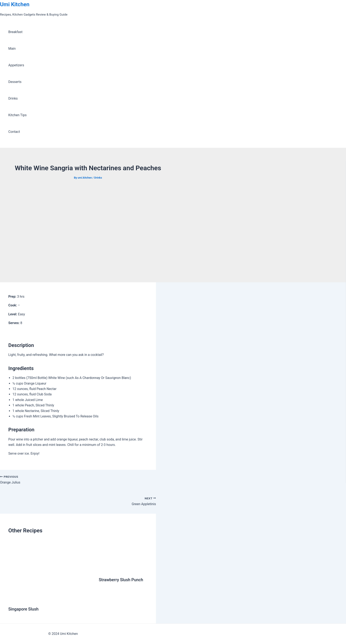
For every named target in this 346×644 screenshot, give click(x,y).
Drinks (13, 98)
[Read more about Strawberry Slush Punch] (110, 569)
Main (12, 49)
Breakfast (15, 32)
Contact (14, 132)
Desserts (15, 82)
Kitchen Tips (17, 115)
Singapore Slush (23, 609)
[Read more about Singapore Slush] (51, 599)
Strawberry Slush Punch (121, 580)
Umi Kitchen (15, 4)
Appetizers (16, 65)
